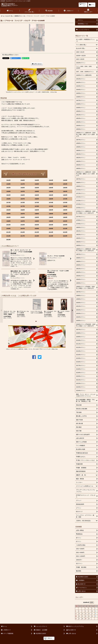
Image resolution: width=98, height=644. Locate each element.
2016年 (8, 236)
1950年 (65, 184)
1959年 (51, 191)
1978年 (37, 206)
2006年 (8, 229)
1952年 (23, 188)
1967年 (23, 199)
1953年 (37, 188)
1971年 (8, 203)
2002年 (23, 225)
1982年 (23, 210)
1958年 (37, 191)
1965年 (65, 195)
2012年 (23, 232)
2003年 (37, 225)
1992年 (23, 217)
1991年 (8, 217)
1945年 (65, 180)
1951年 (8, 188)
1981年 (8, 210)
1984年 (51, 210)
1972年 (23, 203)
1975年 (65, 203)
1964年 (51, 195)
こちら (55, 92)
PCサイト (50, 638)
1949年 (51, 184)
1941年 (8, 180)
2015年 (65, 232)
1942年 (23, 180)
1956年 (8, 191)
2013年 (37, 232)
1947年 (23, 184)
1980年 (65, 206)
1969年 (51, 199)
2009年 (51, 229)
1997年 (23, 221)
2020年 (65, 236)
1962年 (23, 195)
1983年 (37, 210)
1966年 (8, 199)
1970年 (65, 199)
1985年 (65, 210)
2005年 (65, 225)
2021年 (8, 240)
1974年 (51, 203)
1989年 (51, 214)
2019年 (51, 236)
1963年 (37, 195)
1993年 (37, 217)
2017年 (23, 236)
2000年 (65, 221)
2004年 (51, 225)
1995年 (65, 217)
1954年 (51, 188)
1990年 (65, 214)
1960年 (65, 191)
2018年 (37, 236)
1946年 (8, 184)
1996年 (8, 221)
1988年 (37, 214)
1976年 (8, 206)
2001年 (8, 225)
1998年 (37, 221)
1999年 (51, 221)
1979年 (51, 206)
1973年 (37, 203)
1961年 (8, 195)
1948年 (37, 184)
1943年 (37, 180)
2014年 (51, 232)
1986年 (8, 214)
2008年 (37, 229)
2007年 (23, 229)
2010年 (65, 229)
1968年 (37, 199)
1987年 (23, 214)
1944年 (51, 180)
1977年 (23, 206)
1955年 (65, 188)
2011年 (8, 232)
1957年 (23, 191)
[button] (49, 11)
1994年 (51, 217)
